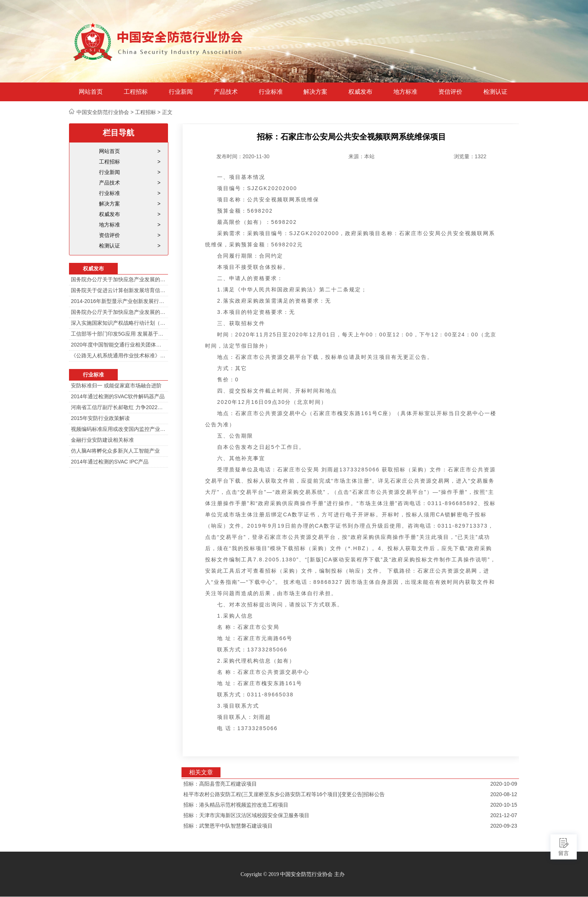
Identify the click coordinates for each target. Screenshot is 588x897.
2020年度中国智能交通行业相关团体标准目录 (118, 345)
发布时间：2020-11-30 (243, 156)
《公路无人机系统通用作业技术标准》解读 (118, 355)
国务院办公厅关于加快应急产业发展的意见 (118, 279)
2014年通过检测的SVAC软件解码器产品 (118, 396)
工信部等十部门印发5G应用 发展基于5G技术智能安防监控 (118, 334)
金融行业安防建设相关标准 (102, 440)
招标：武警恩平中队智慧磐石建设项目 (228, 826)
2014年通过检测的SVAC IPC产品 (110, 462)
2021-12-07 (504, 815)
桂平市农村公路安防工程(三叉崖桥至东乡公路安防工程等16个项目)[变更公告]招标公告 (284, 794)
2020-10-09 (504, 784)
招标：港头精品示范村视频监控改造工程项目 (236, 805)
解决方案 (315, 92)
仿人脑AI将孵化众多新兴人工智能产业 (115, 451)
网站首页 (91, 92)
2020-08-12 (504, 794)
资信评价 (450, 92)
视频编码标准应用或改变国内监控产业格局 (118, 429)
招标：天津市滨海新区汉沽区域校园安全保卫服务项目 (246, 815)
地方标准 (405, 92)
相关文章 (201, 772)
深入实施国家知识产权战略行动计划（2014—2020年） (118, 323)
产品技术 (226, 92)
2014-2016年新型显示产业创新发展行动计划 (118, 301)
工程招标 (136, 92)
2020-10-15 (504, 805)
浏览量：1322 (470, 156)
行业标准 (271, 92)
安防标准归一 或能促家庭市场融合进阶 (116, 385)
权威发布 (360, 92)
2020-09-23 (504, 826)
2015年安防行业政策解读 (100, 418)
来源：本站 (361, 156)
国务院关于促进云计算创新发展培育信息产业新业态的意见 (118, 290)
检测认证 (495, 92)
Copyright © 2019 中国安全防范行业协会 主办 (292, 874)
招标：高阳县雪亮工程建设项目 (220, 784)
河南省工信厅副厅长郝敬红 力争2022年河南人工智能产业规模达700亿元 (118, 407)
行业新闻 (181, 92)
